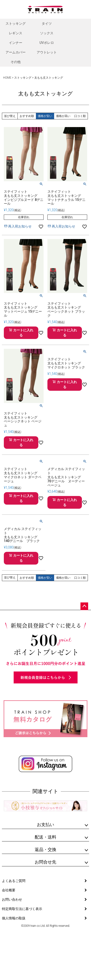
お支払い (45, 825)
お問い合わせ (12, 899)
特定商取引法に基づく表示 (22, 909)
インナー (16, 43)
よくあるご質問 (14, 881)
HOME (7, 78)
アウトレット (47, 52)
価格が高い (63, 116)
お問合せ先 (45, 862)
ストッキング (16, 23)
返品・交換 (45, 849)
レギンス (16, 33)
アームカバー (16, 52)
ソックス (47, 33)
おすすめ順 (27, 116)
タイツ (47, 23)
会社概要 (9, 890)
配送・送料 (45, 837)
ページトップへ (84, 606)
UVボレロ (47, 43)
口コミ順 (80, 116)
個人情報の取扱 (14, 918)
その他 (16, 62)
